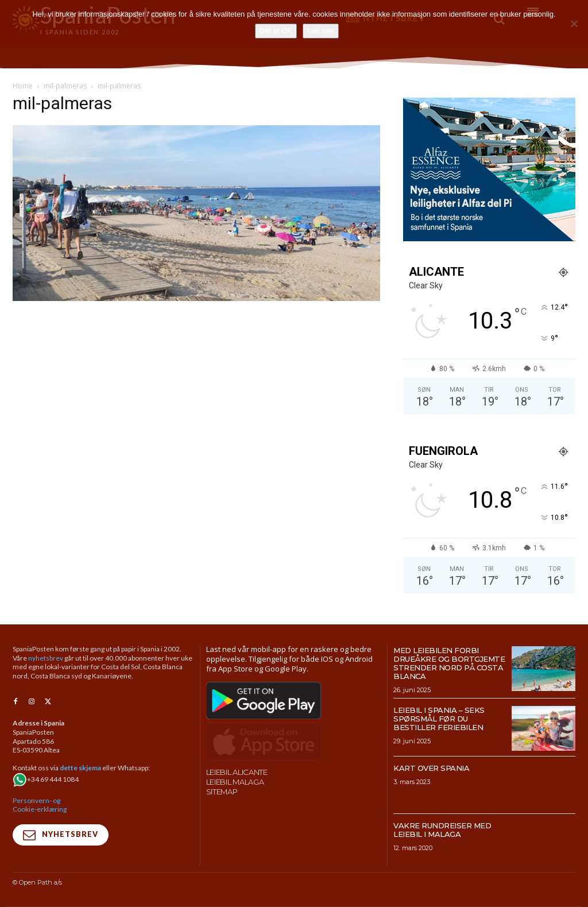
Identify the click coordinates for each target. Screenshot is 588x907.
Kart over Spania (431, 768)
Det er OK (276, 31)
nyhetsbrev (46, 658)
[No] (574, 24)
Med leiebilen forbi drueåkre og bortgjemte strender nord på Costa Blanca (449, 663)
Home (23, 86)
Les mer (321, 31)
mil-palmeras (65, 86)
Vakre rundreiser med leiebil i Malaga (442, 830)
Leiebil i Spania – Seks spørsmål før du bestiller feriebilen (439, 719)
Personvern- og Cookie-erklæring (40, 805)
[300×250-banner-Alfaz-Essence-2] (489, 238)
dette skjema (80, 768)
